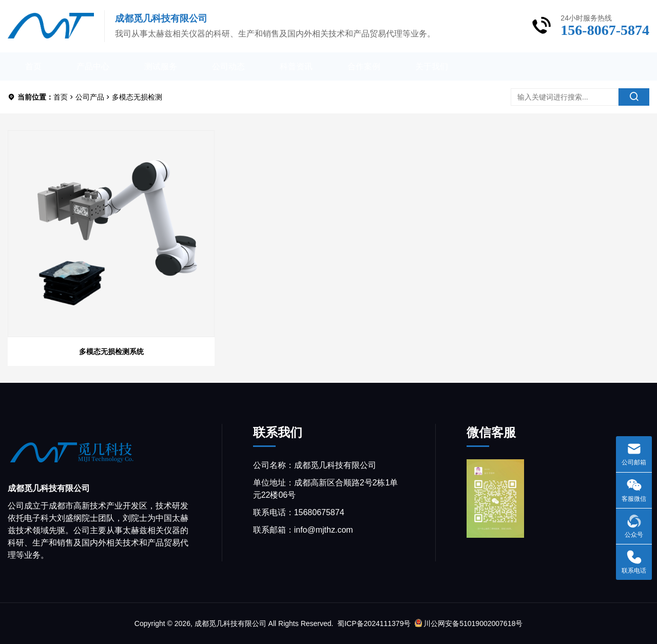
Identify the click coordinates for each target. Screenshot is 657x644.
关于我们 (432, 66)
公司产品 (90, 97)
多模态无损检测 (137, 97)
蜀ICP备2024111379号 (374, 623)
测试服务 (161, 66)
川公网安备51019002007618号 (469, 623)
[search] (634, 97)
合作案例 (364, 66)
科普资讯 (296, 66)
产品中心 (93, 66)
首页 (33, 66)
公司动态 (228, 66)
